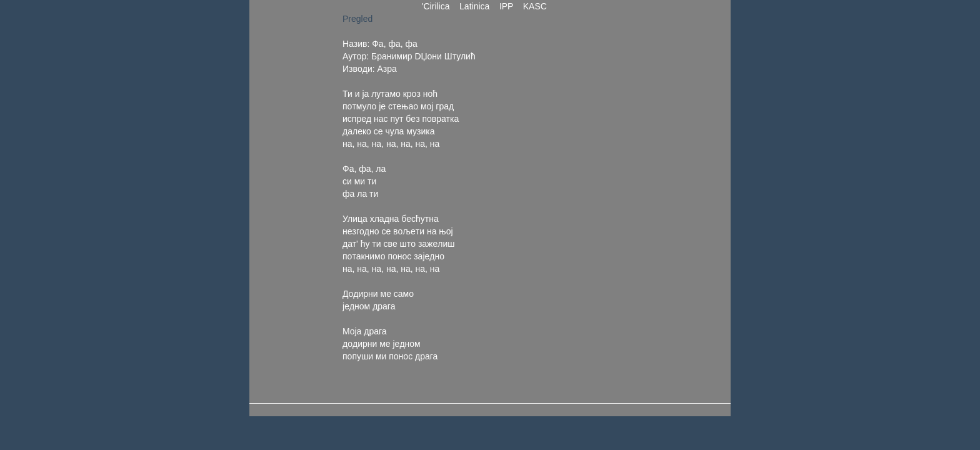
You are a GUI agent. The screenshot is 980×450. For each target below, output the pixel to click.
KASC (535, 6)
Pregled (357, 19)
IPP (506, 6)
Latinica (474, 6)
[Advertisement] (589, 200)
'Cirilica (436, 6)
